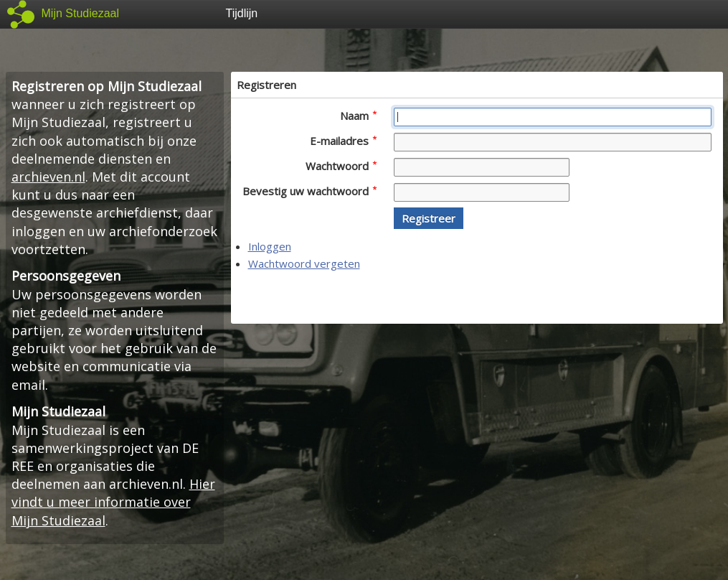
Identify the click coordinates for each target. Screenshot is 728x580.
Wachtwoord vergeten (304, 263)
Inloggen (270, 246)
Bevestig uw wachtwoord (309, 191)
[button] (429, 218)
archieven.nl (48, 177)
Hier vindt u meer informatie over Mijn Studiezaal (113, 502)
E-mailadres (343, 141)
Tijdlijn (242, 13)
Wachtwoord (341, 166)
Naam (358, 116)
